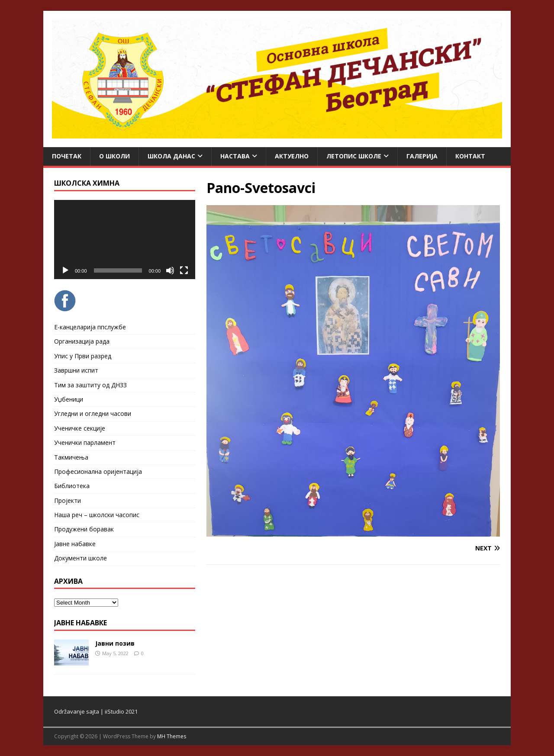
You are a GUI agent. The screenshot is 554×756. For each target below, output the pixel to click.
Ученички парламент (85, 442)
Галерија (422, 156)
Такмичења (71, 457)
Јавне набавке (75, 544)
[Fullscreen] (184, 270)
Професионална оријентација (98, 471)
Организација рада (82, 341)
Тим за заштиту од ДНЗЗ (90, 385)
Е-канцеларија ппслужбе (90, 327)
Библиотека (72, 486)
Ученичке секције (80, 428)
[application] (125, 240)
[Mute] (170, 270)
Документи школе (81, 558)
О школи (114, 156)
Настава (235, 156)
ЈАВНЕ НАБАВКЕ (81, 623)
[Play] (65, 270)
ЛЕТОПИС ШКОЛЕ (354, 156)
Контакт (470, 156)
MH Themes (172, 736)
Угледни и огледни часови (93, 413)
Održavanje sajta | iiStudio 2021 (96, 711)
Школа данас (171, 156)
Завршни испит (76, 370)
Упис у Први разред (83, 356)
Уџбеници (69, 399)
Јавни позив (115, 643)
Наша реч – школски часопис (97, 515)
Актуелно (292, 156)
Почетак (67, 156)
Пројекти (68, 500)
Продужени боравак (84, 529)
